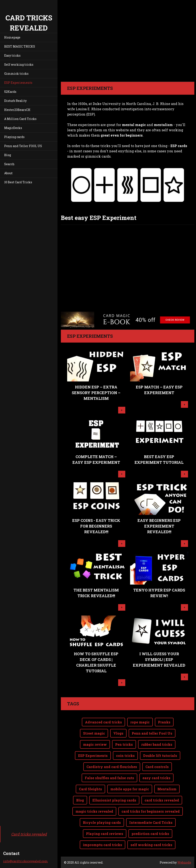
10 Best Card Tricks (18, 182)
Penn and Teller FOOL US (23, 146)
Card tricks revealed (29, 834)
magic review (95, 744)
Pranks (164, 722)
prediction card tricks (150, 834)
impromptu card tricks (103, 845)
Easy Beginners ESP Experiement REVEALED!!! (159, 526)
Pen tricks (124, 744)
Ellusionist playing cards (114, 800)
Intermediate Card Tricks (151, 822)
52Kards (10, 92)
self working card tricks (151, 845)
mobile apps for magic (130, 789)
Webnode (184, 862)
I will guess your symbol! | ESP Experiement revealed (159, 659)
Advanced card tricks (103, 722)
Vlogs (118, 733)
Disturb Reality (15, 101)
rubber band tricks (157, 744)
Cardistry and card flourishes (112, 767)
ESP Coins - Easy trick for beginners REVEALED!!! (96, 526)
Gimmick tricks (16, 74)
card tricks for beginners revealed (151, 811)
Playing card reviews (105, 834)
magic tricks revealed (94, 811)
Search (9, 164)
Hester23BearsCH (17, 110)
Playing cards (14, 137)
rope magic (140, 722)
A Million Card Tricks (20, 119)
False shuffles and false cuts (109, 778)
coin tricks (125, 756)
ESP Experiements (18, 83)
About (8, 173)
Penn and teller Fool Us (152, 733)
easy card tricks (156, 778)
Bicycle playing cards (102, 822)
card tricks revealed (162, 800)
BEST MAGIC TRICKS (20, 46)
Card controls (157, 767)
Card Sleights (90, 789)
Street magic (94, 733)
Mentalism (167, 789)
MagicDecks (13, 128)
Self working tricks (19, 64)
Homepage (12, 37)
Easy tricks (12, 55)
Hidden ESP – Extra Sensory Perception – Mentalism (96, 393)
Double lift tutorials (160, 756)
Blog (8, 155)
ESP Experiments (93, 756)
